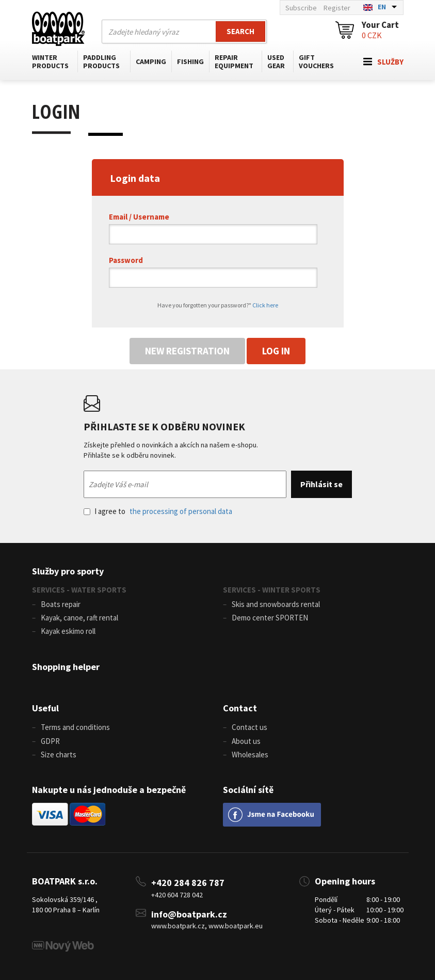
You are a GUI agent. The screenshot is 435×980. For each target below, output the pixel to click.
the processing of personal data (181, 511)
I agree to (158, 511)
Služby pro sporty (68, 571)
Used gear (276, 61)
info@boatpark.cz (189, 914)
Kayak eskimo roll (68, 631)
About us (246, 741)
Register (337, 8)
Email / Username (139, 217)
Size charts (59, 755)
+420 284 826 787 (188, 883)
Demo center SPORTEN (270, 618)
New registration (187, 351)
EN (382, 7)
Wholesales (250, 755)
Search (240, 31)
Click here (265, 305)
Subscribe (301, 8)
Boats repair (61, 604)
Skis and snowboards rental (276, 604)
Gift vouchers (316, 61)
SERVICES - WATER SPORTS (79, 590)
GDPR (50, 741)
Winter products (50, 61)
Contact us (249, 727)
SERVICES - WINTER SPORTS (272, 590)
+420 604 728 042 (177, 895)
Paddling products (101, 61)
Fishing (190, 61)
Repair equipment (234, 61)
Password (126, 260)
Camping (151, 61)
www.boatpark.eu (236, 926)
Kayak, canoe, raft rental (79, 618)
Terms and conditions (75, 727)
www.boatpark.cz (178, 926)
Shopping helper (66, 667)
